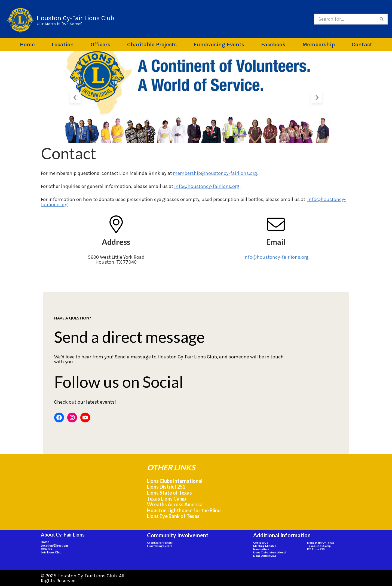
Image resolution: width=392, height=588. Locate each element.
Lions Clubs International (175, 483)
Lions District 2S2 (166, 488)
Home (27, 45)
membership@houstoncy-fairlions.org (216, 173)
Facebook (273, 45)
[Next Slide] (317, 98)
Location (63, 45)
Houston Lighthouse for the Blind (184, 512)
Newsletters (261, 551)
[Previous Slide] (75, 98)
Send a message (121, 360)
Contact (362, 45)
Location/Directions (55, 547)
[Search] (345, 19)
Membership (319, 45)
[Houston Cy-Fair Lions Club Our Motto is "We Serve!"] (60, 20)
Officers (100, 45)
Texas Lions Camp (166, 500)
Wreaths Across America (175, 506)
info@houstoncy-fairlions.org (208, 186)
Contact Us (261, 544)
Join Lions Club (51, 554)
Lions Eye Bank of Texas (173, 518)
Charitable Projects (152, 45)
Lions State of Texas (169, 494)
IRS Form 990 (316, 551)
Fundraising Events (219, 45)
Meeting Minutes (265, 547)
